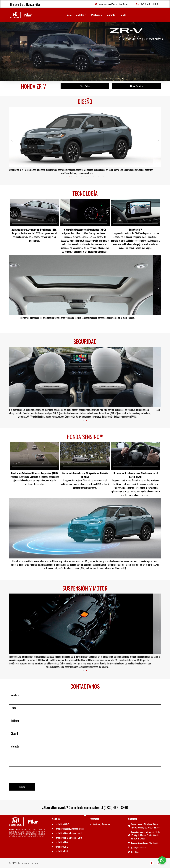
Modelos (81, 15)
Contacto (111, 15)
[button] (12, 141)
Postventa (97, 15)
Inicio (69, 15)
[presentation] (30, 775)
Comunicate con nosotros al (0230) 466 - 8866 (85, 807)
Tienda (123, 15)
